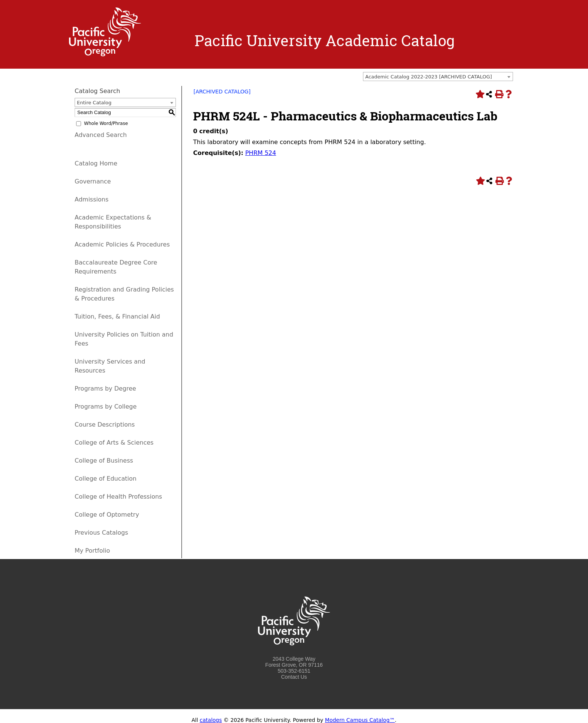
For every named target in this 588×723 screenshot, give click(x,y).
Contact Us (294, 677)
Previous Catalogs (101, 533)
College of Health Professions (118, 497)
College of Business (104, 461)
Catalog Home (96, 163)
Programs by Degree (105, 389)
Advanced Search (101, 135)
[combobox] (438, 77)
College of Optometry (107, 515)
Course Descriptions (105, 425)
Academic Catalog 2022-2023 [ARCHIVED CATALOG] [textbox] (429, 77)
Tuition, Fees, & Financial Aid (117, 316)
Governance (93, 181)
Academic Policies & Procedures (122, 244)
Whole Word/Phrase (106, 123)
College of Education (106, 479)
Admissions (91, 199)
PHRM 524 (261, 153)
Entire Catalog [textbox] (94, 103)
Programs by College (106, 407)
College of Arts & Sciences (114, 443)
